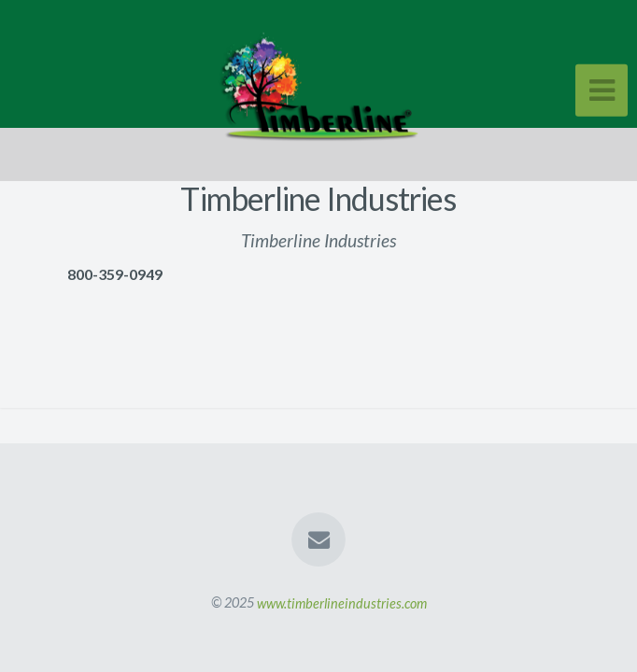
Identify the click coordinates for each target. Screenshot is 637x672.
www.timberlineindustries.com (342, 602)
